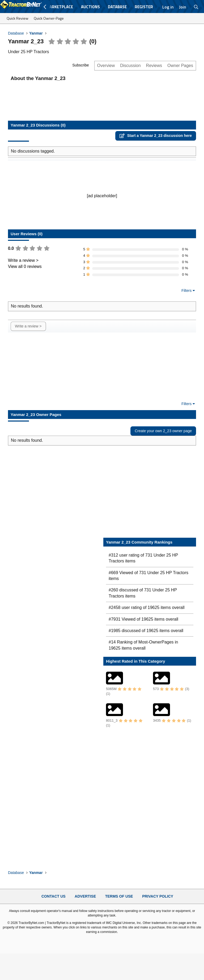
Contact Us (54, 896)
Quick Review (18, 18)
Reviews (154, 66)
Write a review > (23, 260)
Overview (106, 66)
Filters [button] (186, 291)
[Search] (196, 7)
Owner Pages (180, 66)
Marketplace (59, 7)
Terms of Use (119, 896)
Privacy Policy (158, 896)
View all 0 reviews (25, 266)
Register (144, 7)
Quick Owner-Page (49, 18)
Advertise (85, 896)
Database (117, 7)
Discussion (130, 66)
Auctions (90, 7)
